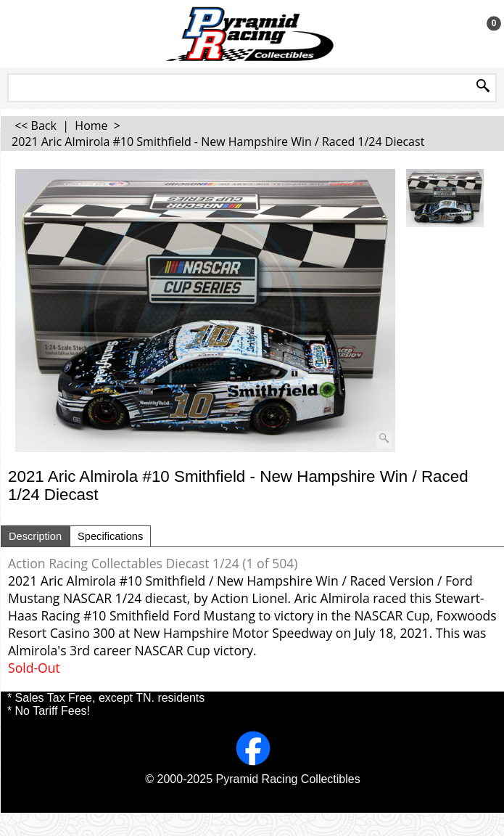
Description (35, 536)
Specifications (110, 536)
